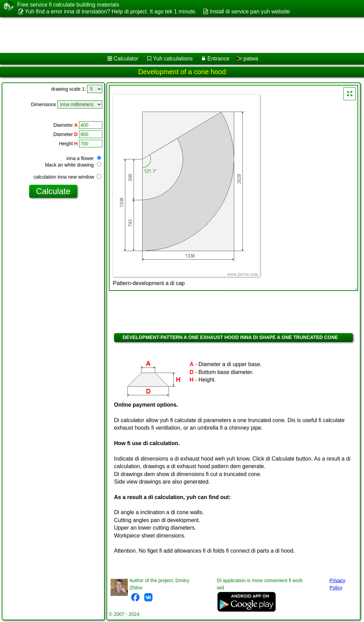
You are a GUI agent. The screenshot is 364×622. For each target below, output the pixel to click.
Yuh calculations (173, 59)
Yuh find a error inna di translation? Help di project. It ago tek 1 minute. (111, 12)
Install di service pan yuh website (250, 12)
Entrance (218, 59)
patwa (247, 59)
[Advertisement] (175, 35)
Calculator (126, 59)
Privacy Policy (338, 584)
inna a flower (84, 158)
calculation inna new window (67, 177)
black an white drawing (73, 165)
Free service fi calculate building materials (68, 5)
